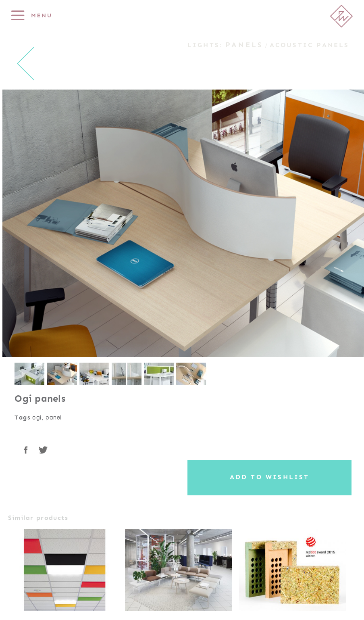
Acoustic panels (310, 45)
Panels (244, 45)
